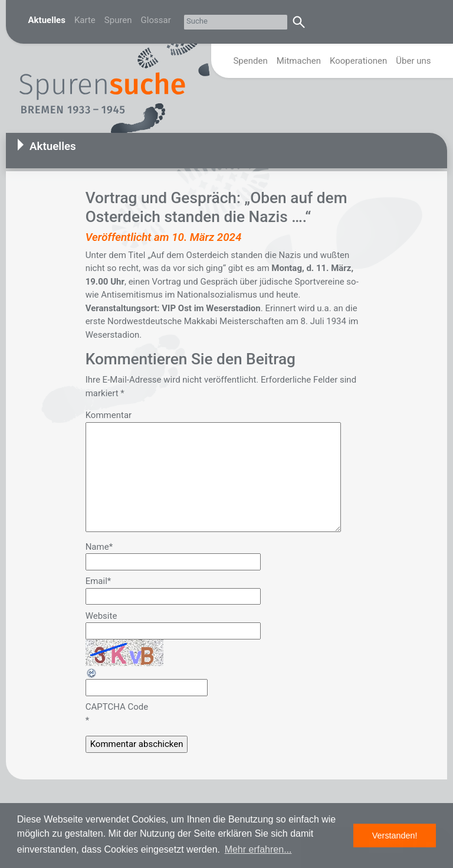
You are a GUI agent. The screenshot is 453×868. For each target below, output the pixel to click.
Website (101, 616)
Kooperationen (358, 61)
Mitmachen (299, 61)
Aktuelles (47, 20)
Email (99, 581)
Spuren (118, 20)
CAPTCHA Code (117, 707)
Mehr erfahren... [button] (258, 849)
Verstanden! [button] (395, 836)
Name (99, 547)
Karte (85, 20)
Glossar (156, 20)
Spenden (250, 61)
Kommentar (109, 415)
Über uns (413, 61)
